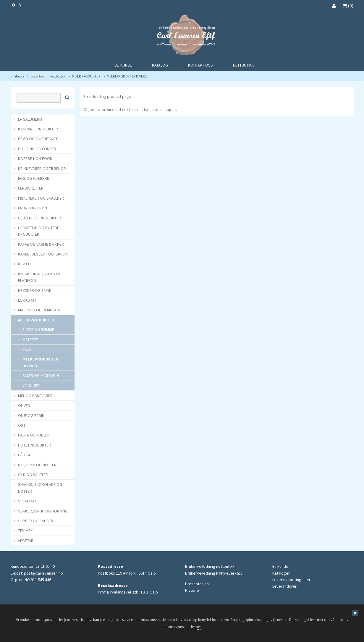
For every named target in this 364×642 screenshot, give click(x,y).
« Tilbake (17, 76)
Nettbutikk (57, 76)
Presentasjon (197, 584)
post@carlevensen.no (43, 573)
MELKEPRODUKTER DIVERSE (127, 76)
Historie (192, 590)
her (198, 627)
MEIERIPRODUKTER (86, 76)
